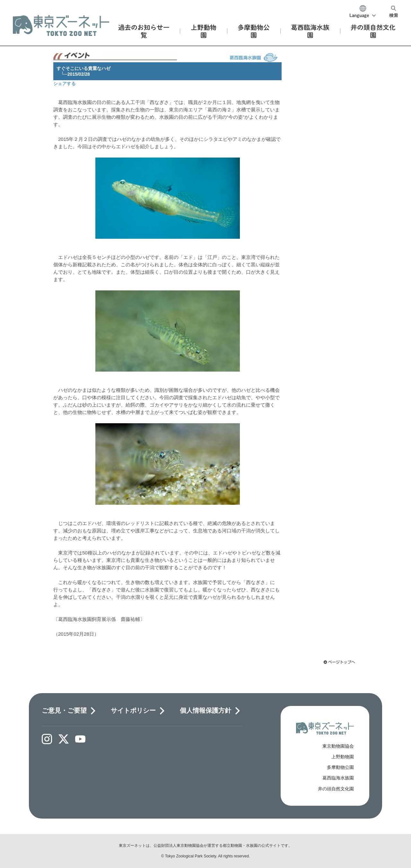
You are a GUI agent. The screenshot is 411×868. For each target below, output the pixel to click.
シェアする (65, 83)
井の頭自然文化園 (336, 789)
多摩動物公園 (340, 767)
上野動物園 (343, 757)
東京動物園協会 (338, 746)
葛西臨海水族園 (338, 778)
